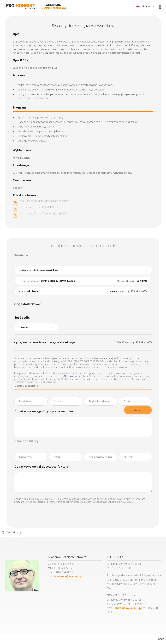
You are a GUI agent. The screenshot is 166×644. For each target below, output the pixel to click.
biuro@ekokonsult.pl (128, 608)
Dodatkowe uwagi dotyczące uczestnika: (44, 411)
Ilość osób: (22, 318)
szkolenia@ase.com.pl (66, 376)
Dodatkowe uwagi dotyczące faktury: (42, 466)
